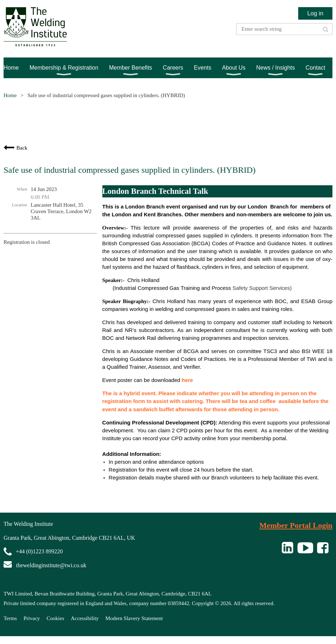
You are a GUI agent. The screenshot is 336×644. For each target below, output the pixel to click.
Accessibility (85, 618)
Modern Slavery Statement (134, 618)
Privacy (32, 618)
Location (19, 205)
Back (22, 148)
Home (10, 95)
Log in (315, 13)
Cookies (55, 618)
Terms (10, 618)
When (22, 189)
